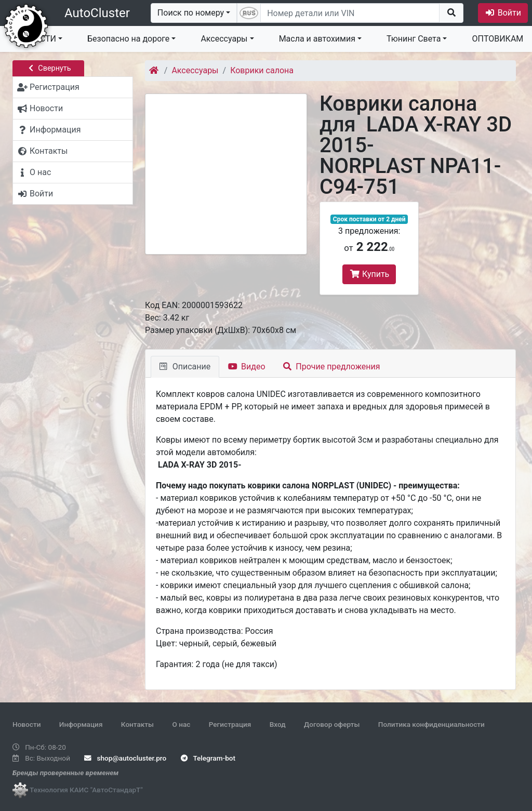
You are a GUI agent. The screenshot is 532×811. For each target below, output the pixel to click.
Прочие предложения (332, 367)
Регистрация (230, 724)
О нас (181, 724)
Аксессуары (224, 39)
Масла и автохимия (317, 39)
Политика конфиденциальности (431, 724)
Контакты (137, 724)
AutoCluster (97, 13)
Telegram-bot (208, 758)
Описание (185, 367)
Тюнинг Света (414, 39)
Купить (369, 274)
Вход (278, 724)
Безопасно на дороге (128, 39)
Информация (81, 724)
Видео (247, 367)
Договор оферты (332, 724)
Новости (26, 724)
